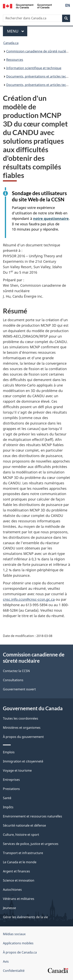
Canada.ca (11, 43)
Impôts (8, 807)
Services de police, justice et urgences (31, 844)
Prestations (11, 789)
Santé (7, 798)
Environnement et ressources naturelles (33, 816)
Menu (17, 31)
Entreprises (11, 780)
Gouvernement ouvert (19, 689)
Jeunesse (9, 908)
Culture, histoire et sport (21, 835)
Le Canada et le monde (20, 862)
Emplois (9, 752)
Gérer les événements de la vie (25, 917)
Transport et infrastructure (23, 853)
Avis (6, 961)
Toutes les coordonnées (21, 718)
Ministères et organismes (22, 728)
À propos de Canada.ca (20, 952)
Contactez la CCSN (16, 671)
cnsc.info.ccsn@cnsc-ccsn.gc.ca (29, 599)
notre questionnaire (51, 218)
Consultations (13, 680)
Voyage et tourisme (17, 770)
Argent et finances (16, 871)
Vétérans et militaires (19, 899)
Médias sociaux (14, 934)
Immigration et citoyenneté (23, 761)
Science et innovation (19, 880)
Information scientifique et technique (34, 68)
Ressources (15, 60)
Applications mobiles (18, 943)
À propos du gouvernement (23, 737)
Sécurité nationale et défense (24, 825)
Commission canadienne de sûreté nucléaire (39, 51)
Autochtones (12, 890)
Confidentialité (14, 971)
